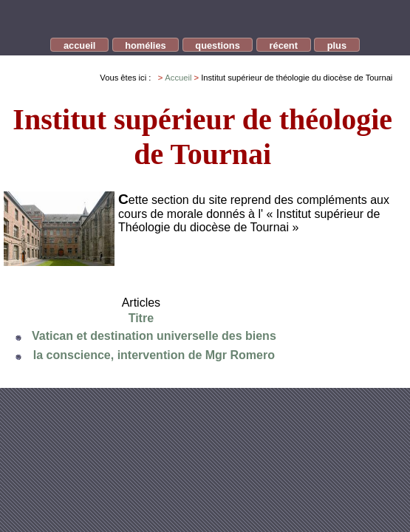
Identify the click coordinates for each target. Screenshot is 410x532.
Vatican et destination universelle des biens (154, 336)
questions (217, 45)
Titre (141, 318)
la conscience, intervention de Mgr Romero (154, 355)
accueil (79, 45)
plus (337, 45)
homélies (145, 45)
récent (284, 45)
